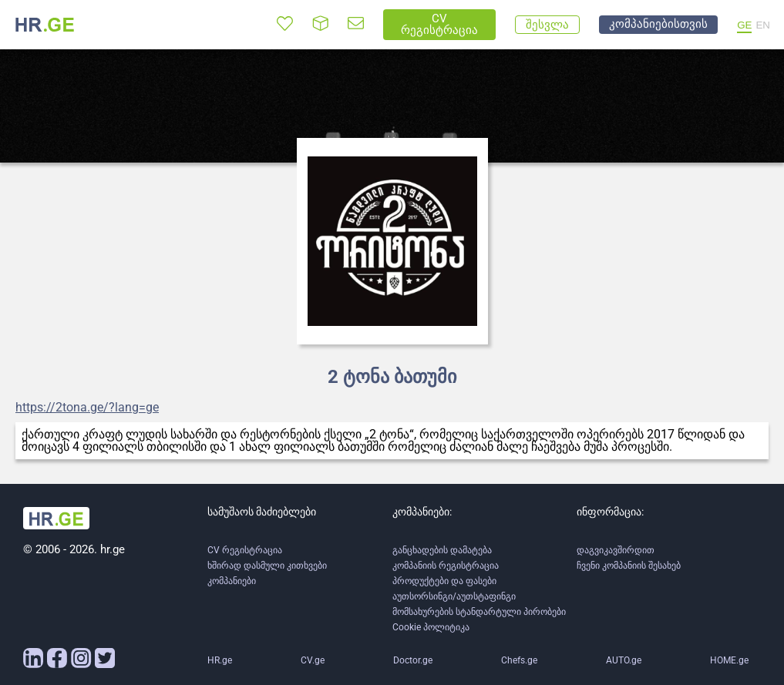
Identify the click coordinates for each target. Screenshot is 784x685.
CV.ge (313, 660)
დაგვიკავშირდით (616, 550)
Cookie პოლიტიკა (431, 627)
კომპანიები (232, 581)
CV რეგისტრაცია (245, 550)
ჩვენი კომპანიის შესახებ (629, 566)
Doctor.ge (413, 660)
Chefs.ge (519, 660)
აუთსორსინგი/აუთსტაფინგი (454, 596)
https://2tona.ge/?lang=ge (87, 408)
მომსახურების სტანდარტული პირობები (479, 612)
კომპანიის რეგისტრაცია (446, 566)
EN (763, 25)
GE (744, 25)
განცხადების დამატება (442, 550)
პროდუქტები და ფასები (444, 581)
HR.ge (220, 660)
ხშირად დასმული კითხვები (267, 566)
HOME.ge (729, 660)
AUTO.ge (624, 660)
